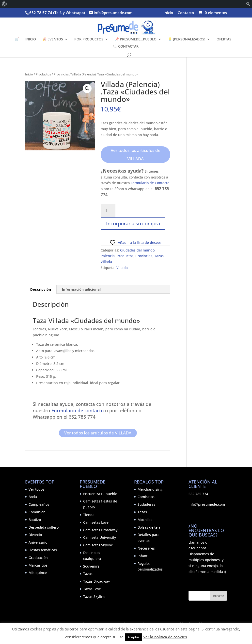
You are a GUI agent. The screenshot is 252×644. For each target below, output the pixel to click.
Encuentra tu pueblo (100, 494)
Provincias (61, 74)
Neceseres (146, 548)
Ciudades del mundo (137, 250)
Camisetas (146, 497)
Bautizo (35, 520)
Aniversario (38, 542)
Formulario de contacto (77, 410)
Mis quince (38, 573)
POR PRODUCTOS (89, 39)
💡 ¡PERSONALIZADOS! (187, 39)
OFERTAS (224, 39)
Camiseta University (100, 537)
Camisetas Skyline (98, 545)
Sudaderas (146, 504)
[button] (87, 89)
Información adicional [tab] (81, 289)
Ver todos (36, 489)
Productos (43, 74)
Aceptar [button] (134, 637)
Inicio (168, 13)
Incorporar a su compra (133, 224)
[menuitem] (4, 4)
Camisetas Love (96, 522)
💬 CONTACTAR (126, 47)
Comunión (37, 512)
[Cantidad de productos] (108, 211)
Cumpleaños (39, 504)
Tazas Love (92, 589)
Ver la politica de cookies (165, 637)
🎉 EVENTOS (53, 39)
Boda (33, 497)
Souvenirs (91, 566)
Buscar (219, 596)
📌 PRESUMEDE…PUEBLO (136, 39)
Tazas (159, 256)
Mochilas (145, 520)
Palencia (108, 256)
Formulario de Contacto (150, 183)
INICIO (31, 39)
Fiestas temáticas (43, 550)
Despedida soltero (44, 527)
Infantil (143, 556)
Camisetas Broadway (100, 530)
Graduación (38, 558)
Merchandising (150, 489)
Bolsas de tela (149, 527)
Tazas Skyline (94, 597)
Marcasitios (38, 565)
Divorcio (35, 535)
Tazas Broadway (96, 581)
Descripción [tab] (41, 289)
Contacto (186, 13)
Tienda (89, 515)
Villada (106, 262)
